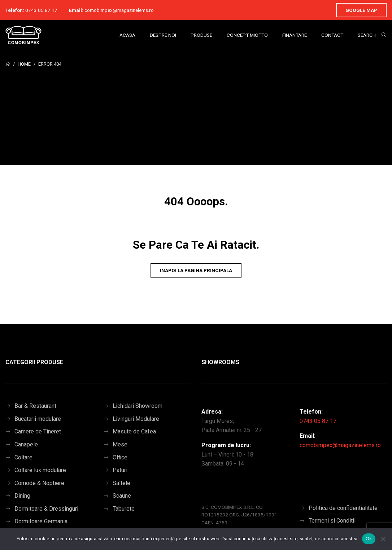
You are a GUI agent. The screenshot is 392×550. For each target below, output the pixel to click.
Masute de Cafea (134, 431)
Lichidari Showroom (138, 406)
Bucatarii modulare (38, 419)
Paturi (120, 470)
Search (367, 35)
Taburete (124, 509)
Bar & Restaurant (35, 406)
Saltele (121, 483)
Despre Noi (163, 35)
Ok (369, 539)
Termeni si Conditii (332, 521)
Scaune (122, 496)
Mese (120, 444)
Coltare (23, 457)
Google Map (361, 10)
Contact (332, 35)
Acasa (127, 35)
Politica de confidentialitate (343, 508)
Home (24, 64)
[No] (383, 539)
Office (120, 457)
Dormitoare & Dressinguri (46, 509)
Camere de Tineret (38, 431)
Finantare (295, 35)
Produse (201, 35)
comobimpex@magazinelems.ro (119, 10)
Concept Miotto (247, 35)
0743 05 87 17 (41, 10)
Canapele (26, 444)
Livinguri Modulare (136, 419)
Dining (22, 496)
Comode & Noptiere (39, 483)
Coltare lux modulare (40, 470)
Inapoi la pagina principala (196, 270)
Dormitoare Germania (41, 521)
